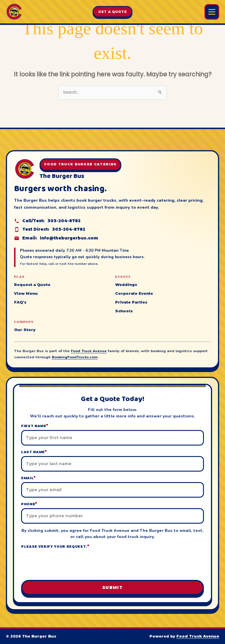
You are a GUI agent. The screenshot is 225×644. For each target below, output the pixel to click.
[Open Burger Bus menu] (212, 12)
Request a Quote (32, 285)
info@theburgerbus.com (69, 238)
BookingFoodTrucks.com (75, 357)
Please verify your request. (55, 546)
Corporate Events (134, 293)
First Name (35, 426)
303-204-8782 (64, 221)
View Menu (26, 293)
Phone (29, 504)
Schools (124, 311)
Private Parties (131, 302)
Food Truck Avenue (89, 351)
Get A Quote (112, 12)
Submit (112, 588)
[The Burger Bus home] (14, 12)
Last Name (34, 452)
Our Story (25, 330)
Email (28, 478)
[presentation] (112, 564)
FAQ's (20, 302)
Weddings (126, 285)
